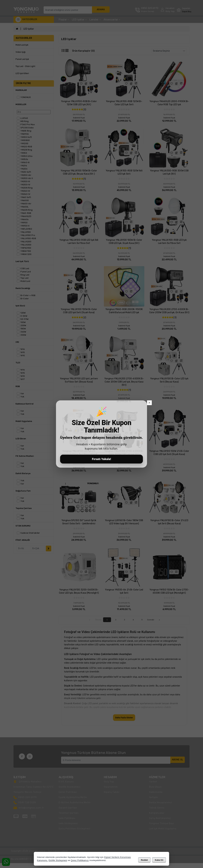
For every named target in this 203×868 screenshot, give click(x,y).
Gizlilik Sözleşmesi (58, 861)
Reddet (144, 859)
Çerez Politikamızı (80, 861)
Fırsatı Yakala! (102, 459)
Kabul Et (159, 859)
